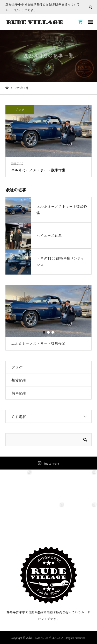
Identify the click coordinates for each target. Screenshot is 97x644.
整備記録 (19, 380)
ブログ (17, 367)
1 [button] (44, 332)
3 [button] (53, 332)
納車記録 (19, 393)
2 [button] (49, 332)
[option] (48, 318)
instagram (51, 463)
